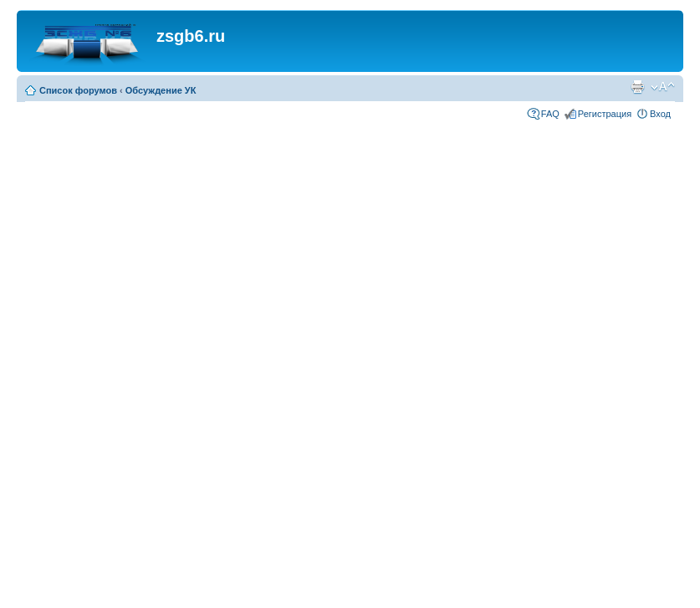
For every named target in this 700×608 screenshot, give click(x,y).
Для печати (637, 87)
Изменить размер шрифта (663, 87)
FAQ (550, 114)
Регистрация (605, 114)
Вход (660, 114)
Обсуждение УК (161, 90)
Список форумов (78, 90)
